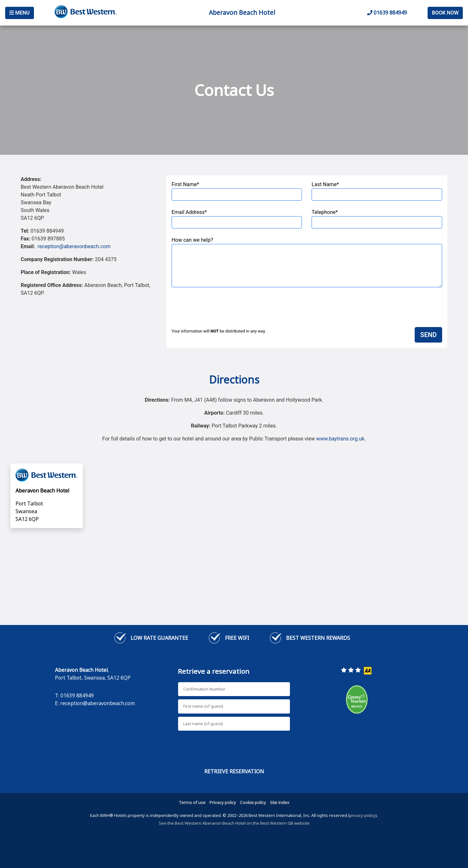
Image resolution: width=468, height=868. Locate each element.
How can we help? (307, 262)
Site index (280, 802)
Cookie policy (253, 802)
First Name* (237, 191)
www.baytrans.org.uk (340, 439)
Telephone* (377, 219)
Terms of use (192, 802)
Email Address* (237, 219)
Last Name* (377, 191)
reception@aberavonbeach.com (74, 246)
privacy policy (362, 815)
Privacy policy (223, 802)
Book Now (445, 13)
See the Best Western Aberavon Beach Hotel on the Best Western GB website (234, 823)
